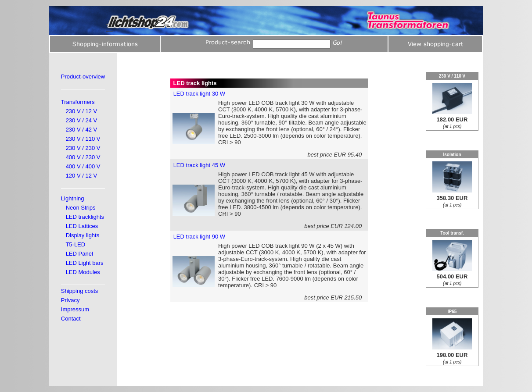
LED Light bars (85, 263)
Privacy (70, 300)
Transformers (78, 102)
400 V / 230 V (83, 157)
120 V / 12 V (82, 176)
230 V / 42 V (82, 130)
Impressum (75, 309)
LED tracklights (85, 217)
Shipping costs (80, 291)
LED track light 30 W (199, 94)
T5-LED (75, 244)
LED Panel (79, 254)
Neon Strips (81, 208)
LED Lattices (82, 226)
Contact (71, 319)
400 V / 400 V (83, 166)
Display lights (83, 235)
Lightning (73, 198)
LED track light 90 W (199, 237)
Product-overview (83, 77)
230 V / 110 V (83, 139)
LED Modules (83, 272)
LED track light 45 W (199, 165)
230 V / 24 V (82, 120)
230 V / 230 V (83, 148)
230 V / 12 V (82, 111)
